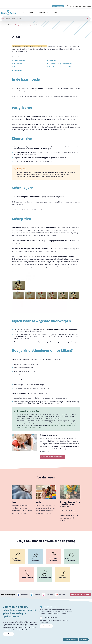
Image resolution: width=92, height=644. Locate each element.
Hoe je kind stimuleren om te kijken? (60, 67)
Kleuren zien (17, 67)
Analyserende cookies (50, 617)
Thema (32, 12)
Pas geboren (17, 64)
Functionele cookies (49, 607)
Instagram (47, 595)
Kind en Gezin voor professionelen (79, 6)
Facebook (22, 595)
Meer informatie (8, 634)
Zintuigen (30, 25)
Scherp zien (52, 60)
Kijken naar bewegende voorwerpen (60, 64)
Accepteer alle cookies (70, 640)
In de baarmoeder (19, 60)
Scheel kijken (17, 70)
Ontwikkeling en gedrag (18, 25)
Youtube (60, 595)
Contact (55, 12)
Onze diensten (43, 12)
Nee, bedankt (84, 640)
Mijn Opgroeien (58, 6)
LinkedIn (35, 595)
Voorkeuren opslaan (46, 626)
